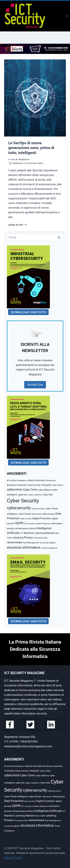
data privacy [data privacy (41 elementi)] (49, 514)
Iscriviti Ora (35, 385)
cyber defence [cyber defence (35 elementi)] (45, 490)
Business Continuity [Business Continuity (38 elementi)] (17, 485)
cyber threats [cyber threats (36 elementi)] (25, 514)
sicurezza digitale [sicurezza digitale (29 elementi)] (48, 543)
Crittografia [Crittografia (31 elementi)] (46, 485)
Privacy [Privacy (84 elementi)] (28, 538)
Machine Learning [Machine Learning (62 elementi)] (34, 533)
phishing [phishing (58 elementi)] (18, 538)
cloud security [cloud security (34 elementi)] (34, 485)
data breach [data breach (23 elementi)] (37, 514)
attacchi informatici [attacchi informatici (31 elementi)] (36, 480)
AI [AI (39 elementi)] (8, 480)
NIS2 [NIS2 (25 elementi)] (57, 533)
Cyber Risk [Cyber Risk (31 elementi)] (48, 495)
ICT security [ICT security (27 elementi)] (29, 524)
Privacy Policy (13, 858)
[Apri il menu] (67, 16)
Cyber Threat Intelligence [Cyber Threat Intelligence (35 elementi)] (16, 796)
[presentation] (35, 98)
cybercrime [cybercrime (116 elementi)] (15, 489)
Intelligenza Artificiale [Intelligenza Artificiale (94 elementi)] (48, 811)
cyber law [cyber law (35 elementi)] (23, 495)
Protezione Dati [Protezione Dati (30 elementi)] (40, 538)
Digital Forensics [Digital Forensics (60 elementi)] (42, 518)
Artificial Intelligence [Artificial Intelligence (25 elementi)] (18, 481)
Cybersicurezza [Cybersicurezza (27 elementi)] (38, 509)
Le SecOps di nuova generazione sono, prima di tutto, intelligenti (31, 148)
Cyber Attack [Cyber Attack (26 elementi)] (58, 485)
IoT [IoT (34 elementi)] (21, 533)
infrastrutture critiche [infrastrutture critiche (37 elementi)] (25, 528)
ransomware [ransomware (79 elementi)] (15, 542)
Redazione (24, 159)
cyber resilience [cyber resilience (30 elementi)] (35, 495)
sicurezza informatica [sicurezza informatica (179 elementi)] (23, 547)
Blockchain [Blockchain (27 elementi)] (51, 480)
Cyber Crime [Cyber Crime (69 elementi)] (30, 490)
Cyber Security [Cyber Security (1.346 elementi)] (23, 501)
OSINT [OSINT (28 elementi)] (10, 538)
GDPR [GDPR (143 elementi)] (19, 523)
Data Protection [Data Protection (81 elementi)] (14, 801)
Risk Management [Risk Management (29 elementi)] (31, 543)
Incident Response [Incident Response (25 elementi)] (43, 524)
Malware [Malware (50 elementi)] (50, 533)
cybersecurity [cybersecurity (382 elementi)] (19, 508)
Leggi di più (17, 225)
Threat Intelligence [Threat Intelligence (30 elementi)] (49, 548)
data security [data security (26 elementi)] (26, 519)
